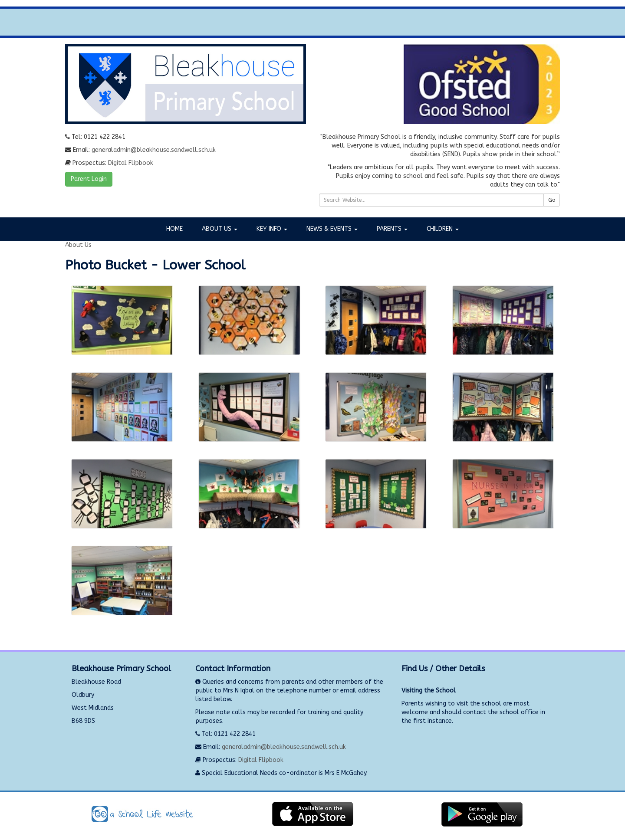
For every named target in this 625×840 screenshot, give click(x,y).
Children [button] (443, 229)
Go (552, 200)
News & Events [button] (332, 229)
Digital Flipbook (131, 163)
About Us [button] (220, 229)
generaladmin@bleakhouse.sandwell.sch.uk (154, 150)
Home (174, 229)
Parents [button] (392, 229)
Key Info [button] (272, 229)
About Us (78, 245)
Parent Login (89, 179)
